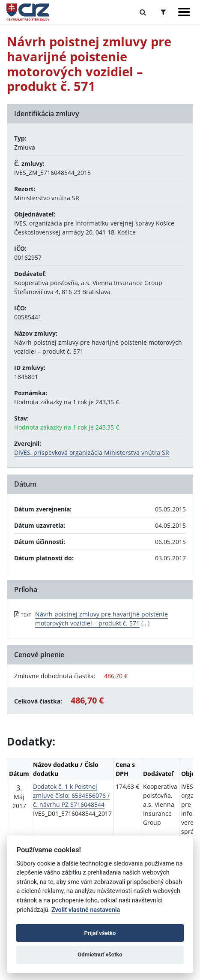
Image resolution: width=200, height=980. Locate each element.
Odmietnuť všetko (100, 954)
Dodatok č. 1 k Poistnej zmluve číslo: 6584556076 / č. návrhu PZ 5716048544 (71, 795)
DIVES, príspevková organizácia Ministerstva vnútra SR (92, 452)
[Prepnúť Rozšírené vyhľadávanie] (163, 12)
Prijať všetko (100, 933)
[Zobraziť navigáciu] (184, 12)
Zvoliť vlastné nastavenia (86, 910)
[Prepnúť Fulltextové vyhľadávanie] (143, 12)
